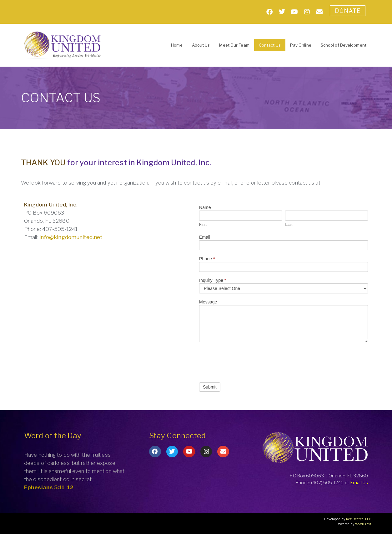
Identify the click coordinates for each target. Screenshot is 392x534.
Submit (210, 387)
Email (205, 237)
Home (177, 45)
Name (205, 208)
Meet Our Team (234, 45)
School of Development (344, 45)
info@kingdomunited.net (71, 237)
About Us (201, 45)
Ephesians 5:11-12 (49, 487)
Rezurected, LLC (359, 519)
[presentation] (247, 361)
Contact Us (270, 45)
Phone (207, 259)
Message (208, 302)
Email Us (359, 483)
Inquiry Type (213, 280)
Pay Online (301, 45)
